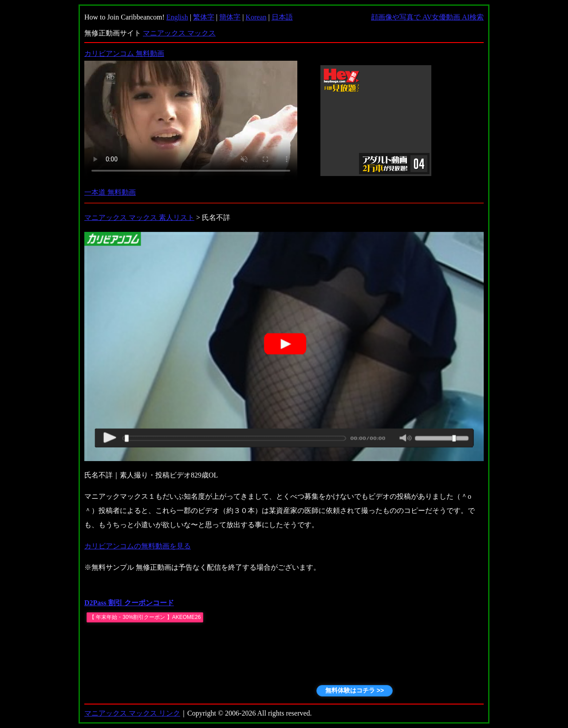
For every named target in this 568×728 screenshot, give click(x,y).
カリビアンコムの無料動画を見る (138, 546)
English (177, 17)
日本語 (282, 17)
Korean (256, 17)
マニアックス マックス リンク (132, 713)
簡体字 (230, 17)
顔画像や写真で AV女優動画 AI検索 (427, 17)
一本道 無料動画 (110, 192)
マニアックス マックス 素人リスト (139, 217)
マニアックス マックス (179, 33)
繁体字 (204, 17)
